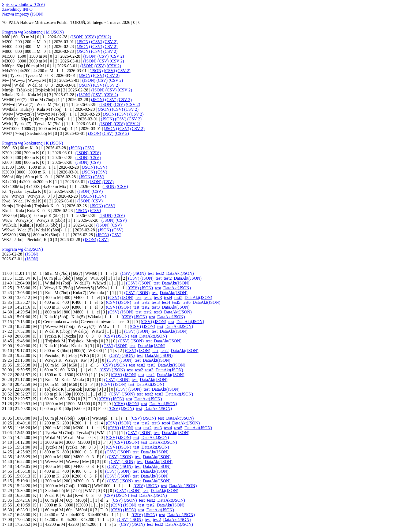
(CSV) (90, 37)
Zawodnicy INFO (17, 9)
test (151, 273)
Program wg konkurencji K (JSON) (33, 143)
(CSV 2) (104, 37)
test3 (158, 297)
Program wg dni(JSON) (22, 249)
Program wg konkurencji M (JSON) (33, 32)
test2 (160, 273)
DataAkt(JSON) (180, 273)
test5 (178, 297)
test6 (186, 302)
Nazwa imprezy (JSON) (23, 14)
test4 (168, 297)
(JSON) (77, 37)
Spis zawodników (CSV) (23, 4)
